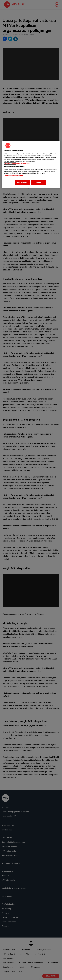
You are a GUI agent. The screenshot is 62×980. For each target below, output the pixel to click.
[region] (31, 165)
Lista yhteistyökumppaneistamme (14, 175)
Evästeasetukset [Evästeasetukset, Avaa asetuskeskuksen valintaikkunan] (22, 183)
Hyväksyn (39, 183)
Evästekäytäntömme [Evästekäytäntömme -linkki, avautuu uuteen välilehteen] (10, 163)
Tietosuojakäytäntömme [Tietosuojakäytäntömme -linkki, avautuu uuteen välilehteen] (23, 163)
